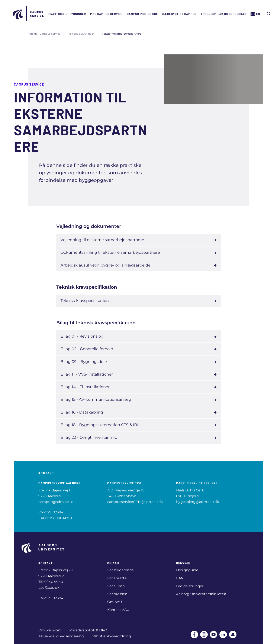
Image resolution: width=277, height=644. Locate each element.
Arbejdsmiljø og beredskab (224, 14)
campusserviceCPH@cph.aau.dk (135, 502)
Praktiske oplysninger (68, 14)
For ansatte (117, 578)
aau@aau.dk (49, 588)
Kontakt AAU (118, 610)
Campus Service (38, 14)
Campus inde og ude (143, 14)
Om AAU (115, 602)
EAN (180, 578)
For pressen (117, 594)
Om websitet (50, 630)
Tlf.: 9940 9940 (51, 582)
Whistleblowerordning (112, 636)
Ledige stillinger (190, 586)
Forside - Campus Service (44, 34)
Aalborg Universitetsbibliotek (201, 594)
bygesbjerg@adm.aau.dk (198, 502)
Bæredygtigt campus (180, 14)
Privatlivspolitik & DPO (88, 630)
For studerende (121, 570)
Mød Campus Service (107, 14)
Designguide (187, 570)
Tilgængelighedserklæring (61, 636)
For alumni (116, 586)
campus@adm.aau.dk (57, 502)
